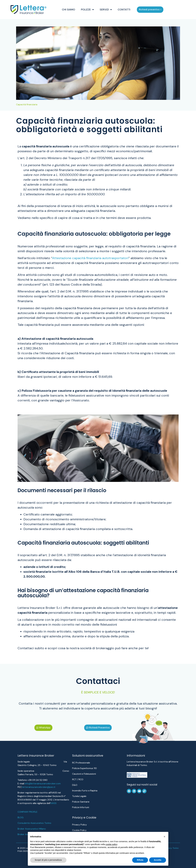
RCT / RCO (78, 779)
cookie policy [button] (111, 844)
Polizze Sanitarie (81, 802)
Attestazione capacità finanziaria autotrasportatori (90, 258)
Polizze (93, 10)
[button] (165, 837)
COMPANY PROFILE (28, 812)
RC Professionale (81, 763)
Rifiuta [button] (140, 860)
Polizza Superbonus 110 (84, 768)
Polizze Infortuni (81, 807)
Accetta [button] (158, 860)
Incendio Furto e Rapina (85, 791)
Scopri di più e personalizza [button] (48, 860)
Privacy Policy (79, 825)
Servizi (111, 10)
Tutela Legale (79, 796)
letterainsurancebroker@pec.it (39, 787)
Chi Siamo (74, 10)
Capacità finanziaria (27, 104)
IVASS (54, 803)
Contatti (129, 10)
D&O (75, 785)
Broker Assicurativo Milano (32, 829)
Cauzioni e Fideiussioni (84, 774)
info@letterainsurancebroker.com (43, 784)
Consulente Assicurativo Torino (34, 823)
